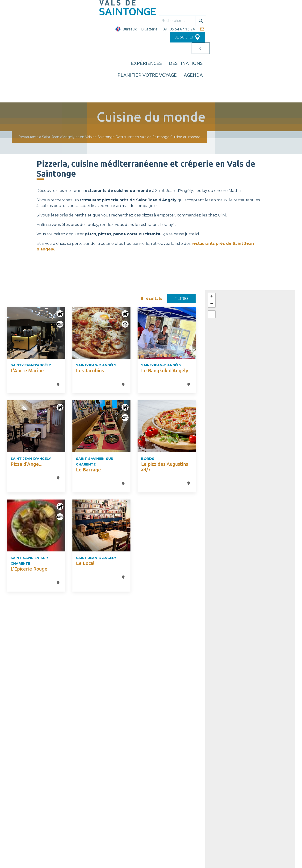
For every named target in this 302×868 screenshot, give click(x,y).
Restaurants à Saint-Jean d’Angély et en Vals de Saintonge (67, 65)
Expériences (139, 22)
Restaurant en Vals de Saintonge (143, 65)
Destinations (178, 22)
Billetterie (172, 9)
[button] (212, 225)
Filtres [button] (181, 227)
